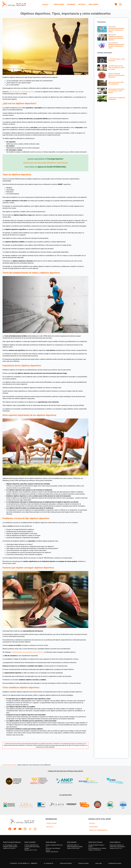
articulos (14, 765)
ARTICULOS (50, 827)
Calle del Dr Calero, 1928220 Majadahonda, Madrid (75, 846)
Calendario (71, 4)
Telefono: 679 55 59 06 (95, 850)
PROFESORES (93, 827)
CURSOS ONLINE (51, 823)
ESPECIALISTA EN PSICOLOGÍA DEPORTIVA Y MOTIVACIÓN (45, 163)
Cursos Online (59, 4)
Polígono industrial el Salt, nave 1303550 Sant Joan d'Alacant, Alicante (54, 848)
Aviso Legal (99, 863)
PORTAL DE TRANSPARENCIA (98, 830)
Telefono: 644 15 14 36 (31, 850)
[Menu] (116, 5)
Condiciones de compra (115, 863)
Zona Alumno (93, 4)
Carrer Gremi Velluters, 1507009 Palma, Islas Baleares (117, 846)
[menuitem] (46, 5)
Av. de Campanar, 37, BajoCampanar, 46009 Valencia (10, 846)
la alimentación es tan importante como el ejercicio (28, 652)
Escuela (46, 5)
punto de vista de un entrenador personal (22, 92)
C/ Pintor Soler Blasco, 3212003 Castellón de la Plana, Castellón (32, 847)
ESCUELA (92, 823)
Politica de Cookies (83, 863)
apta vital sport (7, 765)
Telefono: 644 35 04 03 (52, 852)
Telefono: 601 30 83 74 (9, 848)
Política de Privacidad (66, 863)
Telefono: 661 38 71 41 (116, 848)
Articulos (82, 4)
